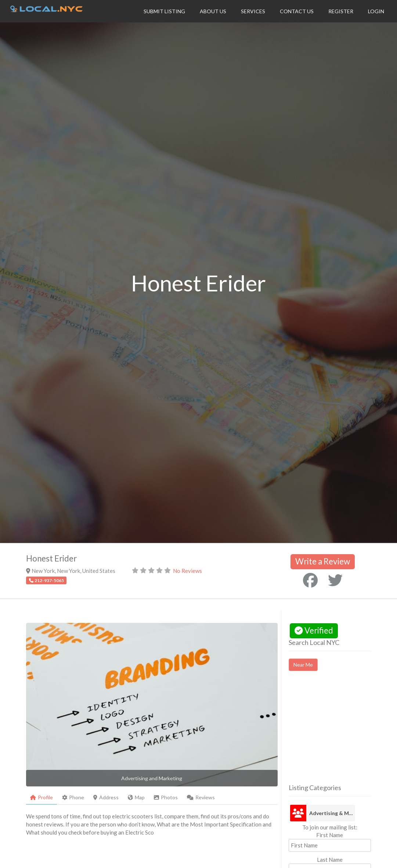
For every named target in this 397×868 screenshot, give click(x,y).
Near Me (303, 665)
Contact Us (297, 11)
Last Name (330, 860)
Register (341, 11)
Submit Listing (164, 11)
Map (136, 797)
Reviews (201, 797)
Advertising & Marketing (332, 813)
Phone (73, 797)
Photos (166, 797)
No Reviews (187, 571)
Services (253, 11)
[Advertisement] (343, 734)
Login (376, 11)
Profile (41, 797)
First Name (330, 835)
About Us (213, 11)
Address (106, 797)
